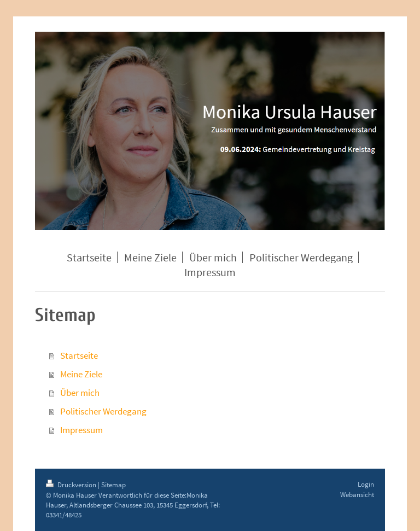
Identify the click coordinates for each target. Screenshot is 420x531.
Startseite (79, 355)
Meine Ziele (81, 374)
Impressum (81, 430)
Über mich (80, 393)
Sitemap (113, 485)
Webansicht (357, 495)
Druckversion (72, 485)
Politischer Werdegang (103, 411)
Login (366, 484)
